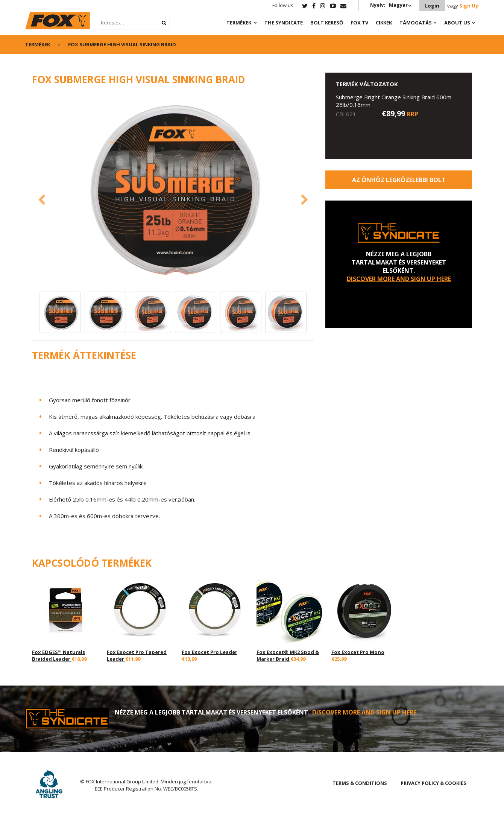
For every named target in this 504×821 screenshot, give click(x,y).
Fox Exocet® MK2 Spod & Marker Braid (288, 655)
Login (432, 6)
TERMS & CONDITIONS (360, 783)
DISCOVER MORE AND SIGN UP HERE (399, 279)
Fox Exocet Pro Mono (358, 652)
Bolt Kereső (327, 23)
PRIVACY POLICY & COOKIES (433, 783)
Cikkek (384, 23)
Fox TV (359, 23)
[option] (173, 189)
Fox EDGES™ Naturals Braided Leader (58, 655)
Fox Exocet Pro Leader (209, 652)
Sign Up (469, 6)
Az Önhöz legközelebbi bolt (399, 180)
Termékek (239, 23)
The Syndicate (284, 23)
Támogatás (416, 23)
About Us (457, 23)
